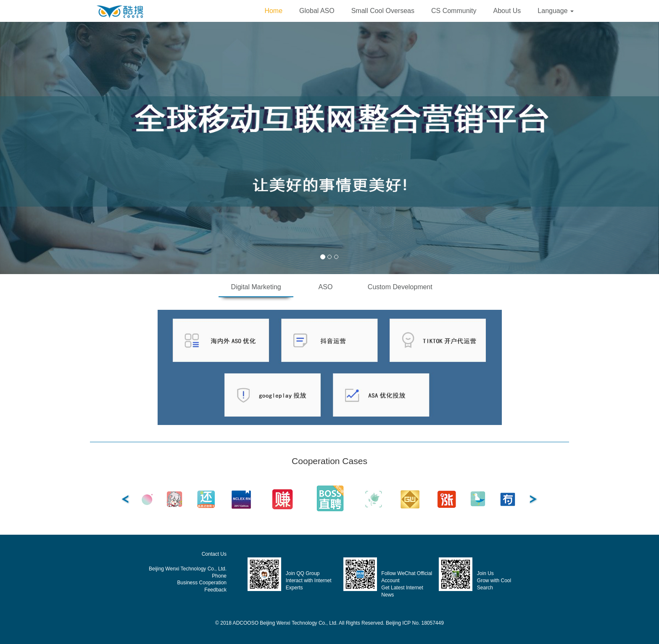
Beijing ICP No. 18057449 (415, 623)
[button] (556, 11)
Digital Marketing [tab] (256, 287)
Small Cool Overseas (383, 11)
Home (273, 11)
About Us (507, 11)
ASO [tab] (326, 287)
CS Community (454, 11)
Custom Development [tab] (400, 287)
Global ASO (317, 11)
